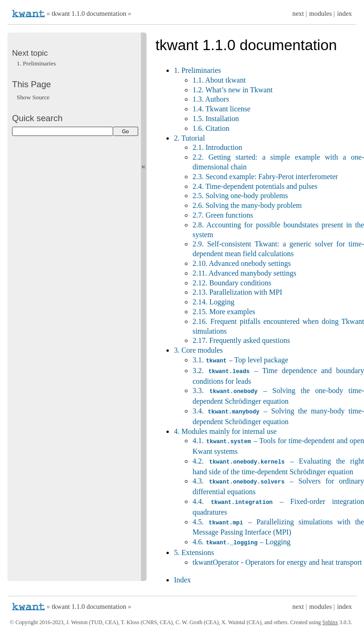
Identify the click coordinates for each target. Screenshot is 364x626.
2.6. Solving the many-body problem (247, 205)
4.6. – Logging (241, 538)
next (298, 13)
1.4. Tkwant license (221, 109)
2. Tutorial (189, 138)
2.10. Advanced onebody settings (242, 263)
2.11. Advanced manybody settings (244, 273)
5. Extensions (194, 548)
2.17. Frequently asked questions (241, 340)
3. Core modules (198, 350)
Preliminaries (36, 63)
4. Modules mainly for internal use (225, 429)
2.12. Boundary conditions (232, 283)
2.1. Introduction (217, 147)
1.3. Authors (211, 99)
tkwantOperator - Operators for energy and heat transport (277, 558)
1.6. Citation (211, 128)
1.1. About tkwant (219, 80)
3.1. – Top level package (240, 360)
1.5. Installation (216, 119)
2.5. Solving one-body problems (240, 196)
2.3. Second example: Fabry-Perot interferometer (265, 177)
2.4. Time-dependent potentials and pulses (255, 186)
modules (321, 13)
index (345, 13)
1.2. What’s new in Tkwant (233, 90)
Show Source (33, 97)
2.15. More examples (224, 312)
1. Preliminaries (197, 70)
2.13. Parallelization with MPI (237, 292)
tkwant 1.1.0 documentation (89, 13)
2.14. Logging (213, 302)
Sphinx (330, 618)
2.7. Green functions (223, 215)
